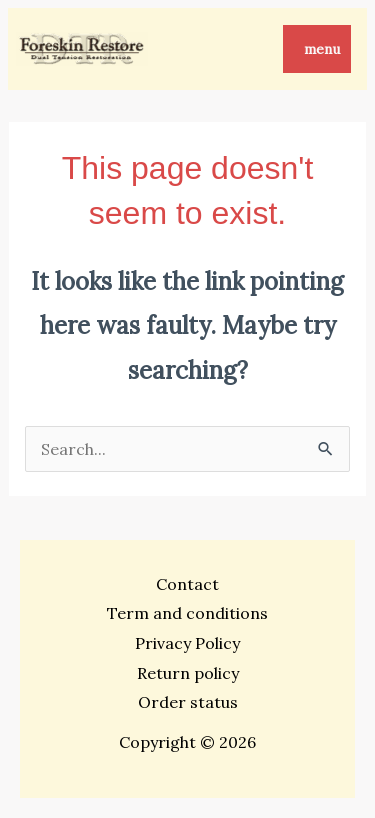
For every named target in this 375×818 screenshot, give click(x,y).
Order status (188, 702)
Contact (187, 584)
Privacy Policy (187, 643)
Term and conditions (187, 613)
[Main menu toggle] (317, 49)
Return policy (188, 673)
